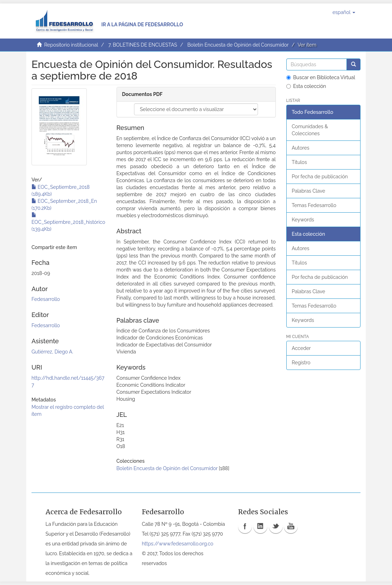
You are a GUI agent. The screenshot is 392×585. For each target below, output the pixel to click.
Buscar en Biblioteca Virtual (321, 77)
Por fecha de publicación (320, 177)
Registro (301, 363)
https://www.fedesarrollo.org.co (177, 544)
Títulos (299, 162)
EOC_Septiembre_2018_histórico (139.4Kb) (68, 222)
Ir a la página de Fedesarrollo (142, 25)
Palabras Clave (309, 191)
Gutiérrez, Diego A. (52, 352)
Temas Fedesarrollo (314, 205)
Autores (301, 148)
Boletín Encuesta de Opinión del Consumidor (238, 45)
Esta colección (306, 86)
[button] (344, 12)
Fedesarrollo (46, 299)
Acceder (302, 348)
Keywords (303, 220)
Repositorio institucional (71, 45)
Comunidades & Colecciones (310, 130)
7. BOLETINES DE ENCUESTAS (143, 45)
